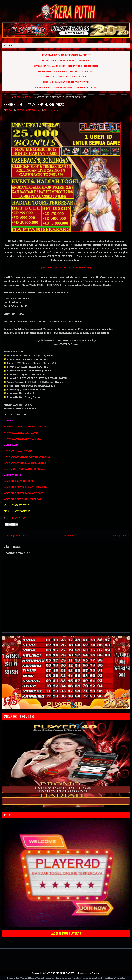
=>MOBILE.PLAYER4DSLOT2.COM (23, 493)
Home (8, 97)
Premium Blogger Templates (69, 978)
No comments (52, 110)
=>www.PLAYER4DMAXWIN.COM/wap (27, 457)
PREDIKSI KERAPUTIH (64, 973)
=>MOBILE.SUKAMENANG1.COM (23, 499)
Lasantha (50, 978)
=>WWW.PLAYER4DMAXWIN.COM (25, 427)
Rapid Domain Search (93, 978)
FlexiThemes (22, 978)
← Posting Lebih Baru (14, 536)
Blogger (96, 973)
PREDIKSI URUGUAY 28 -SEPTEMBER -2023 (34, 104)
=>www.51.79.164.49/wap (18, 451)
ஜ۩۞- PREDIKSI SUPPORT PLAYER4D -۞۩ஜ (66, 267)
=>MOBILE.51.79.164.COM (18, 481)
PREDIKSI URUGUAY (25, 97)
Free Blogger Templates (114, 978)
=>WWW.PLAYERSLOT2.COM (21, 433)
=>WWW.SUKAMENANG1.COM (22, 439)
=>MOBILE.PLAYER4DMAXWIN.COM (26, 487)
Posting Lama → (120, 536)
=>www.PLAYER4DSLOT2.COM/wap (25, 463)
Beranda (69, 536)
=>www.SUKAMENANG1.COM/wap (24, 469)
